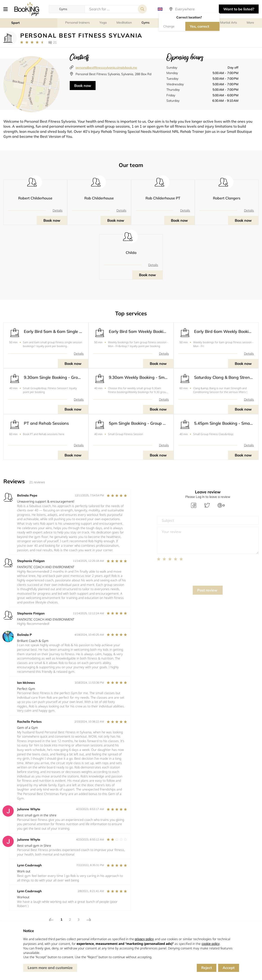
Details (58, 210)
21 (55, 42)
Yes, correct (199, 26)
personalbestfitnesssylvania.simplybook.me (106, 68)
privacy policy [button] (144, 939)
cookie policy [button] (210, 944)
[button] (7, 9)
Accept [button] (229, 968)
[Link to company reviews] (32, 42)
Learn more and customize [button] (50, 968)
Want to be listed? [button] (239, 9)
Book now (83, 86)
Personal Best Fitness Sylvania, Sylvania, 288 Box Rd (113, 74)
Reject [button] (207, 968)
